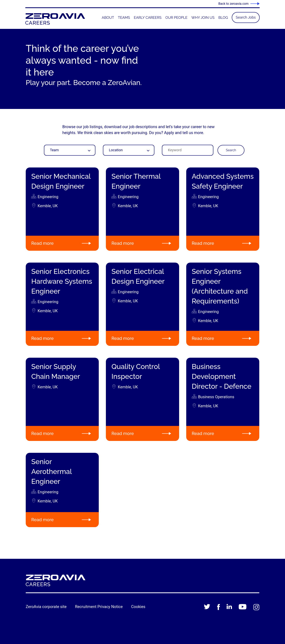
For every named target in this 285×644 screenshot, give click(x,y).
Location (116, 150)
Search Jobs (246, 17)
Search (231, 150)
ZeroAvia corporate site (46, 607)
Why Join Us (203, 17)
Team (54, 150)
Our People (177, 17)
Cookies (138, 607)
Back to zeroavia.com (233, 4)
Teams (124, 17)
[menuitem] (108, 17)
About (108, 17)
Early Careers (148, 17)
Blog (223, 17)
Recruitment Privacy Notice (99, 607)
